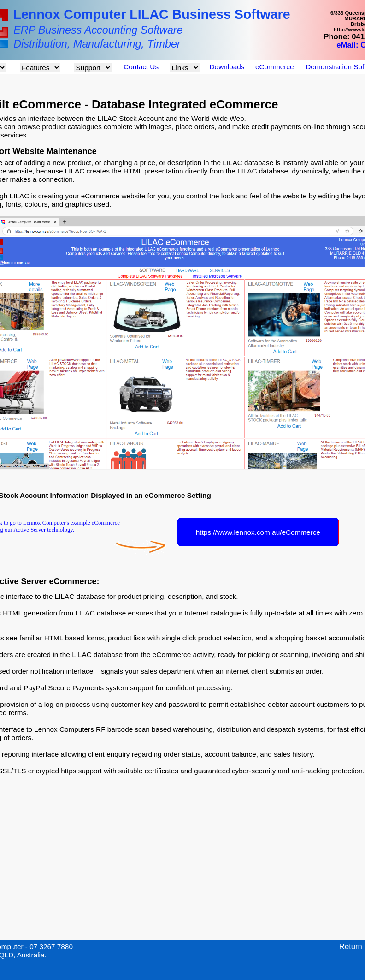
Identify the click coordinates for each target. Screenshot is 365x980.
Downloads (227, 67)
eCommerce (274, 67)
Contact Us (141, 67)
